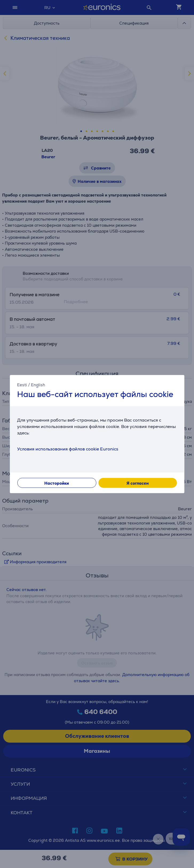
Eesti (22, 385)
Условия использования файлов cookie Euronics (68, 449)
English (38, 385)
